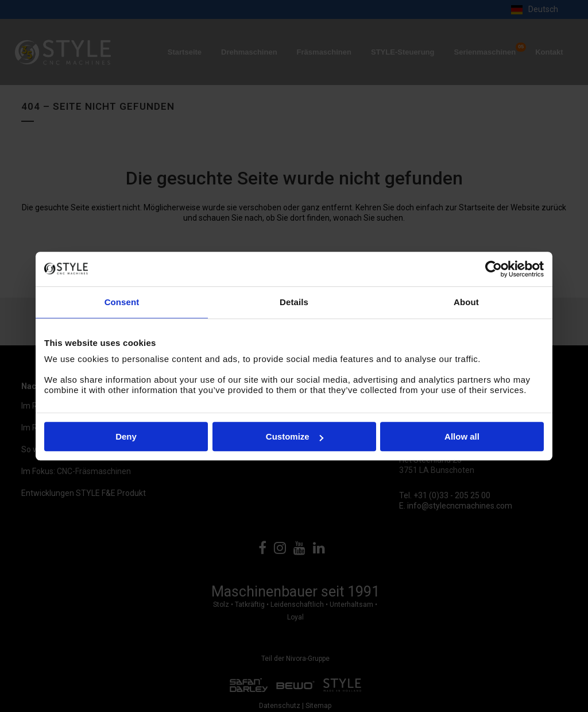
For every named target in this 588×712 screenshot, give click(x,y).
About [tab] (466, 302)
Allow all (462, 436)
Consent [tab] (122, 302)
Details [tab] (294, 302)
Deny (126, 436)
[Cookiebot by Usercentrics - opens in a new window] (494, 269)
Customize (295, 436)
